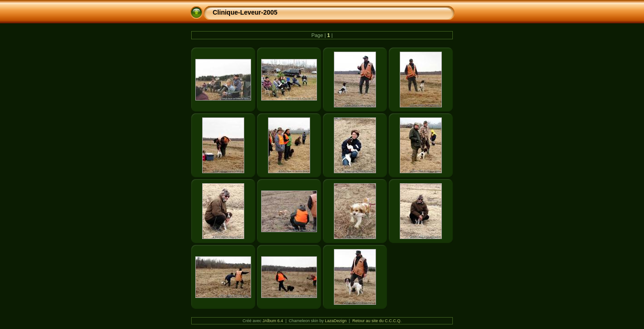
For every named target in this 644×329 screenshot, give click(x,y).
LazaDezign (336, 321)
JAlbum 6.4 (273, 321)
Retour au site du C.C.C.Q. (377, 321)
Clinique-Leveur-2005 (245, 12)
